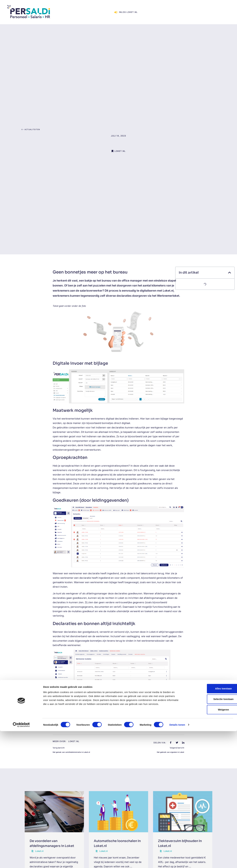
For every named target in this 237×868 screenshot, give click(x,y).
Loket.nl (120, 146)
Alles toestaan (210, 825)
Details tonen (177, 861)
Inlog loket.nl (211, 8)
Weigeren (209, 846)
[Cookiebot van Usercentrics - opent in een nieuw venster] (21, 862)
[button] (230, 273)
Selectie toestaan (210, 836)
